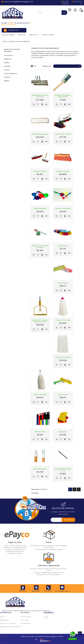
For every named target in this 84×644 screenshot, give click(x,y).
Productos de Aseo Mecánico (12, 50)
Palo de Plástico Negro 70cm (63, 470)
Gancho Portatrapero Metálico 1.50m (40, 321)
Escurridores (8, 55)
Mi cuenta (25, 620)
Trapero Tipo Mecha (63, 357)
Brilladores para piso (40, 134)
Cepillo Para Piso (40, 171)
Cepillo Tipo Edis (63, 171)
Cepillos (7, 63)
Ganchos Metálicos (11, 73)
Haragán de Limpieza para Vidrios (63, 96)
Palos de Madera (40, 469)
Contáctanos (26, 623)
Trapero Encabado (40, 394)
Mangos (7, 81)
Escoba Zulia (63, 246)
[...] (50, 611)
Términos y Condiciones (9, 623)
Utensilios (7, 66)
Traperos (7, 77)
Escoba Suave (63, 283)
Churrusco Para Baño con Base (40, 247)
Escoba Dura (63, 394)
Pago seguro (5, 620)
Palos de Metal (40, 432)
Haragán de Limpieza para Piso (40, 96)
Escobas (7, 70)
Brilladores (8, 59)
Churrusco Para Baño (63, 208)
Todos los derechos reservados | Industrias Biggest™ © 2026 (42, 636)
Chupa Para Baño (40, 208)
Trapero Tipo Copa (63, 320)
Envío (3, 617)
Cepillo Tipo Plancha (63, 134)
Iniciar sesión (26, 617)
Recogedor (63, 432)
